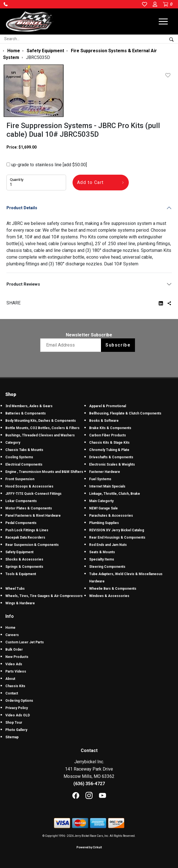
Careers (12, 635)
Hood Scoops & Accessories (29, 486)
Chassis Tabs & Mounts (24, 450)
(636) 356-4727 (89, 784)
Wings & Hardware (20, 603)
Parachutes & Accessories (111, 516)
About (10, 679)
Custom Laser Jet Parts (25, 642)
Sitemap (12, 737)
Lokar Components (21, 501)
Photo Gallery (16, 730)
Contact (12, 693)
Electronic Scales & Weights (112, 464)
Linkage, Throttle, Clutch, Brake (115, 494)
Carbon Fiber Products (108, 435)
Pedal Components (21, 523)
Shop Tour (14, 723)
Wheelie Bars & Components (113, 589)
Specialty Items (102, 559)
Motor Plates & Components (29, 508)
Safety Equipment (19, 552)
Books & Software (104, 421)
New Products (17, 657)
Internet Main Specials (107, 486)
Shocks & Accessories (24, 559)
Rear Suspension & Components (32, 545)
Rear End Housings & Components (117, 537)
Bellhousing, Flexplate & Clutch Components (125, 413)
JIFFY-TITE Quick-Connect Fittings (33, 494)
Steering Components (107, 567)
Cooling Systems (19, 457)
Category (13, 443)
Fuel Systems (100, 479)
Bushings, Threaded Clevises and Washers (40, 435)
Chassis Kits (15, 686)
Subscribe (118, 345)
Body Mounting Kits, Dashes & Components (41, 421)
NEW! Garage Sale (103, 508)
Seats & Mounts (102, 552)
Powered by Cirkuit (89, 847)
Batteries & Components (26, 413)
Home (10, 628)
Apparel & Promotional (108, 406)
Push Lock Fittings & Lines (27, 530)
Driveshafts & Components (111, 457)
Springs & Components (24, 567)
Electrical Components (24, 464)
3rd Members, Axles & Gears (29, 406)
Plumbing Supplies (104, 523)
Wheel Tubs (15, 589)
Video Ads (14, 664)
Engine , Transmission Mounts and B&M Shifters (44, 472)
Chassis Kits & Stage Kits (109, 443)
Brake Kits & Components (110, 428)
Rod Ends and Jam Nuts (108, 545)
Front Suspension (20, 479)
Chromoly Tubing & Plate (109, 450)
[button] (6, 4)
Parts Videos (16, 671)
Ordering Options (19, 701)
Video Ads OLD (18, 715)
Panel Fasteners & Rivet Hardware (33, 516)
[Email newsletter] (72, 345)
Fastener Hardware (105, 472)
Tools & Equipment (21, 574)
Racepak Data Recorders (25, 537)
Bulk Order (14, 650)
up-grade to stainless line (47, 165)
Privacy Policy (17, 708)
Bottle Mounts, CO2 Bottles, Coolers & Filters (42, 428)
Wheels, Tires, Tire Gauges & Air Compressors (44, 596)
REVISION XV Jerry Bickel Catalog (117, 530)
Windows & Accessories (109, 596)
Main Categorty (101, 501)
